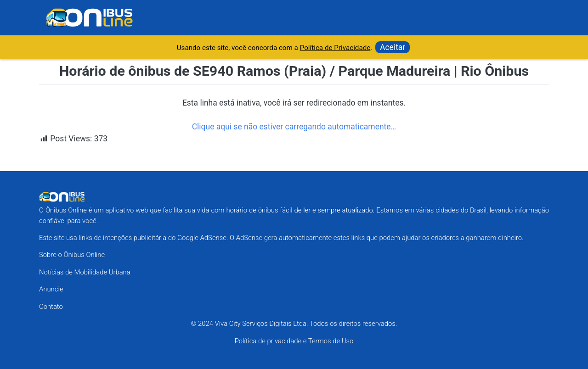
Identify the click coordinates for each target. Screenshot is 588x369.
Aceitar (393, 47)
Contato (51, 307)
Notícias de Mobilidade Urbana (85, 272)
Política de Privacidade (335, 48)
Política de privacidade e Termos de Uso (294, 341)
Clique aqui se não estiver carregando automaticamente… (294, 127)
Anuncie (51, 289)
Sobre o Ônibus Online (72, 255)
